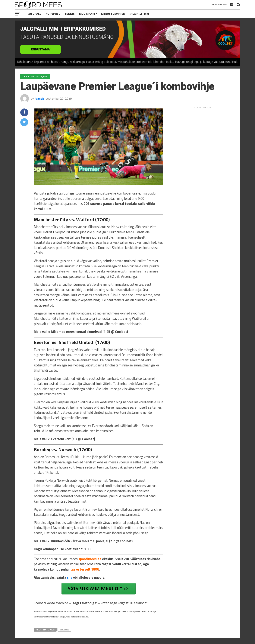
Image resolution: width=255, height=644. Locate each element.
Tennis (70, 14)
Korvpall (53, 14)
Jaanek (39, 98)
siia (70, 577)
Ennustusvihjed (113, 14)
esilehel (64, 630)
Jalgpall (35, 14)
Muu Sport (87, 14)
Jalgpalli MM (139, 14)
